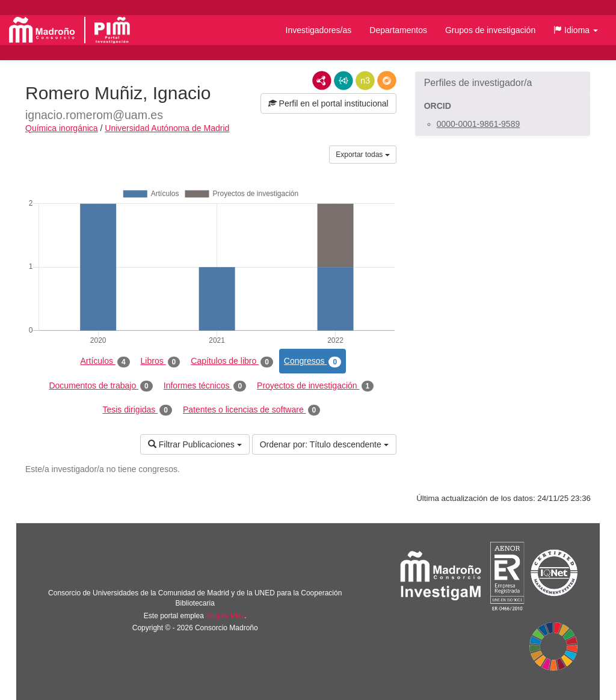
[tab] (503, 83)
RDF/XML (322, 81)
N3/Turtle (365, 81)
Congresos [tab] (313, 361)
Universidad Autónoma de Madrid (167, 128)
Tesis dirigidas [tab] (137, 410)
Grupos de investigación (490, 30)
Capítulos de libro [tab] (232, 361)
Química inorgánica (62, 128)
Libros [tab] (161, 361)
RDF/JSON (387, 81)
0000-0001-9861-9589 (479, 124)
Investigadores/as (319, 30)
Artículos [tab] (105, 361)
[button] (576, 30)
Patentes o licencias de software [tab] (251, 410)
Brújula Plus (225, 616)
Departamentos (398, 30)
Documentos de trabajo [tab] (100, 386)
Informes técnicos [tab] (205, 386)
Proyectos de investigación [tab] (315, 386)
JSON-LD (343, 81)
